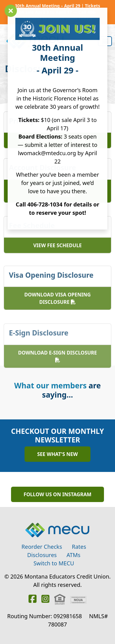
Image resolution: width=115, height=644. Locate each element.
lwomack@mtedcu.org (47, 153)
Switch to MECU (54, 563)
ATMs (73, 555)
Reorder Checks (42, 547)
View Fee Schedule (57, 253)
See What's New (57, 454)
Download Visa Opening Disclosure (57, 309)
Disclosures (42, 555)
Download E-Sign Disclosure (57, 370)
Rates (79, 547)
